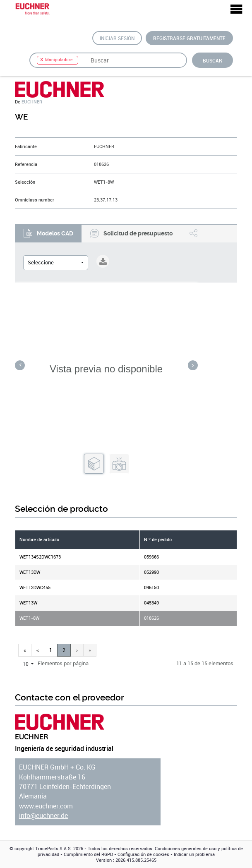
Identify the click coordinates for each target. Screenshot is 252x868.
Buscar (212, 60)
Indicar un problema (194, 854)
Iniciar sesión (117, 38)
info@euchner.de (43, 816)
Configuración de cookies (143, 854)
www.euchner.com (46, 806)
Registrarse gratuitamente (189, 38)
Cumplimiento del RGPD (88, 854)
